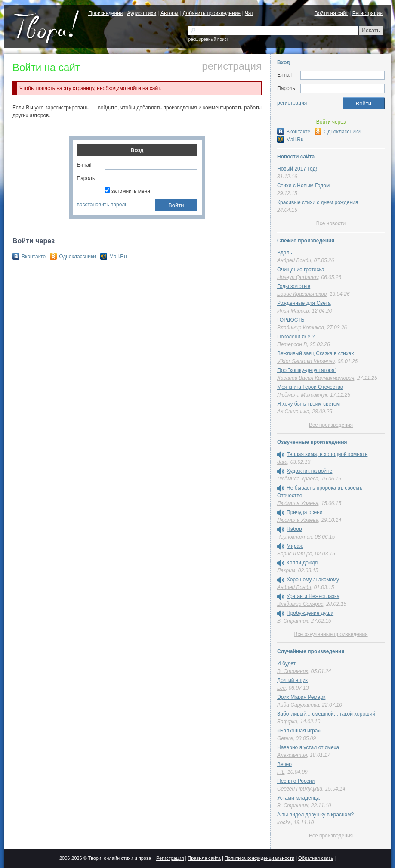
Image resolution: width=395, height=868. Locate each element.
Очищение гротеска (301, 270)
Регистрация (367, 13)
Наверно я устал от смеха (308, 747)
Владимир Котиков (301, 328)
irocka (284, 822)
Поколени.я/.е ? (296, 337)
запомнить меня (127, 191)
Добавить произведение (211, 13)
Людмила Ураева (298, 479)
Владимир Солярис (300, 604)
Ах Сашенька (293, 412)
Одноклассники (73, 257)
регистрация (232, 66)
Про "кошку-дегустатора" (307, 370)
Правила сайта (204, 858)
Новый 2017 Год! (297, 169)
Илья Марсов (293, 311)
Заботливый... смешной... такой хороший (326, 714)
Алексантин (292, 755)
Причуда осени (305, 512)
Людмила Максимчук (302, 395)
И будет (286, 663)
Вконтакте (29, 257)
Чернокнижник (295, 537)
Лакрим (286, 570)
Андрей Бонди (294, 260)
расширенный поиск (208, 39)
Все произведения (331, 425)
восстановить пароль (102, 205)
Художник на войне (309, 471)
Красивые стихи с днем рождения (318, 202)
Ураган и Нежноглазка (313, 596)
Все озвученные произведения (331, 634)
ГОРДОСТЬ (291, 320)
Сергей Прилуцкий (300, 789)
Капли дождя (302, 563)
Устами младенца (298, 798)
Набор (294, 529)
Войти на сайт (331, 13)
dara (282, 462)
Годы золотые (294, 286)
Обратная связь (316, 858)
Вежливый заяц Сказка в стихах (315, 353)
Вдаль (285, 253)
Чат (249, 13)
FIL (281, 772)
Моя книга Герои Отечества (310, 387)
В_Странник (293, 621)
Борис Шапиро (295, 554)
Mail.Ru (114, 257)
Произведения (105, 13)
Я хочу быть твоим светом (309, 404)
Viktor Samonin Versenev (306, 361)
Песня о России (296, 781)
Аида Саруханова (298, 705)
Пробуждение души (310, 613)
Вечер (284, 764)
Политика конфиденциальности (259, 858)
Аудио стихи (142, 13)
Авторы (169, 13)
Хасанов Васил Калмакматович (316, 378)
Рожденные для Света (304, 303)
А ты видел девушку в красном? (315, 815)
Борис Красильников (302, 294)
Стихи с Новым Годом (303, 186)
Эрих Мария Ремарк (301, 697)
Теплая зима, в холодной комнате (327, 454)
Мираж (295, 546)
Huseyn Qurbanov (298, 277)
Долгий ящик (292, 680)
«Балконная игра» (299, 731)
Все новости (331, 223)
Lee (281, 688)
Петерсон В (292, 344)
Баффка (287, 722)
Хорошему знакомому (313, 580)
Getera (285, 738)
